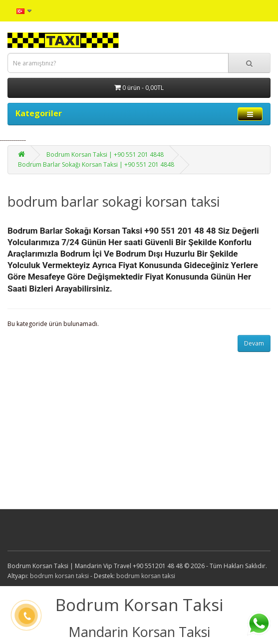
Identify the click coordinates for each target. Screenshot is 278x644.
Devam (254, 343)
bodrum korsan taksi (59, 576)
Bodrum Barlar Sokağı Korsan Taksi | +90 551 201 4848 (96, 164)
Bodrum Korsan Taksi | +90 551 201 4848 (105, 155)
